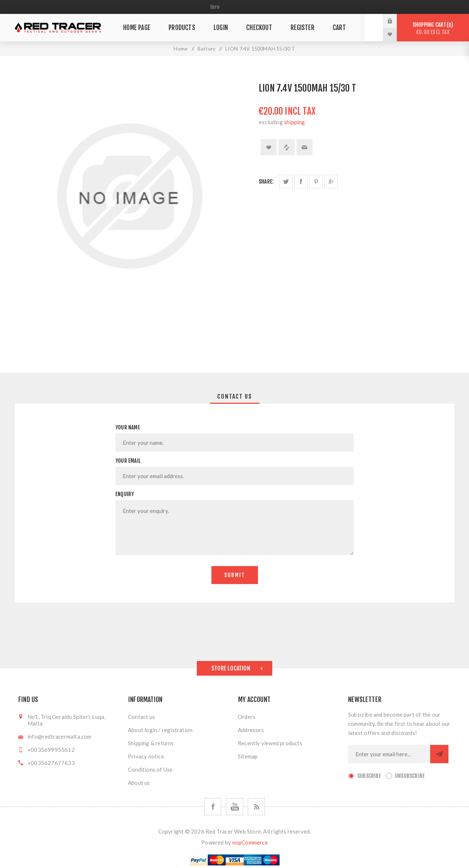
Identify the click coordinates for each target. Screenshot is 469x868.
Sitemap (248, 756)
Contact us (141, 717)
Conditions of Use (150, 769)
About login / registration (160, 730)
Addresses (251, 730)
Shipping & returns (151, 743)
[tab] (235, 396)
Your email (128, 461)
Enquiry (125, 494)
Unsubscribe (410, 776)
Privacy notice (146, 756)
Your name (128, 427)
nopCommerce (250, 842)
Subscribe (369, 776)
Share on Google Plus (331, 182)
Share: (266, 182)
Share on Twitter (286, 182)
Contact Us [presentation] (235, 396)
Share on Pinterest (316, 182)
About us (139, 783)
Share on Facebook (301, 182)
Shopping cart (433, 28)
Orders (247, 717)
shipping (295, 122)
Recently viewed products (270, 743)
